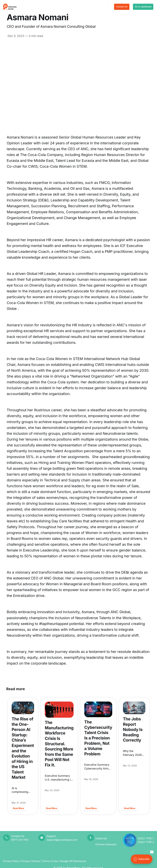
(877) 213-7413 (20, 840)
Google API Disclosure (73, 861)
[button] (152, 852)
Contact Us (122, 7)
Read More (18, 808)
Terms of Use (50, 861)
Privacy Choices (31, 861)
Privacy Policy (11, 861)
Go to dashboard (143, 7)
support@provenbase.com (62, 840)
